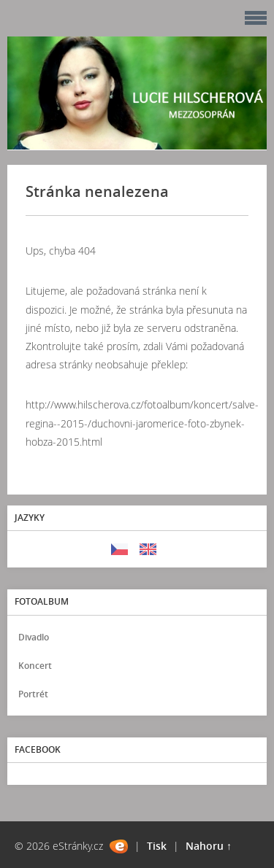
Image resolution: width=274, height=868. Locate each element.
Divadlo (34, 637)
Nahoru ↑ (209, 846)
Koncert (35, 666)
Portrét (33, 694)
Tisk (157, 846)
